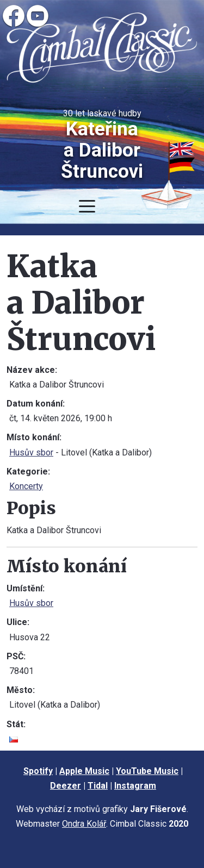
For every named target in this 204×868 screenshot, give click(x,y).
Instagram (135, 786)
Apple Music (84, 771)
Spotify (38, 771)
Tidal (98, 786)
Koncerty (26, 486)
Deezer (66, 786)
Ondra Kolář (84, 824)
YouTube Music (147, 771)
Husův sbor (31, 452)
